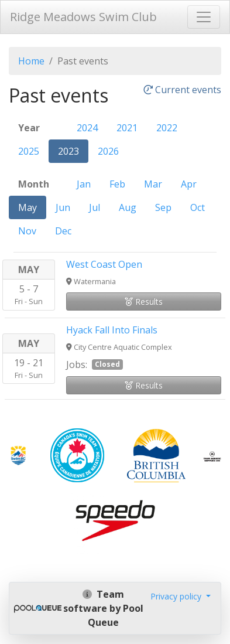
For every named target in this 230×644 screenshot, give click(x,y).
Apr (189, 184)
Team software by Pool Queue (103, 608)
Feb (117, 184)
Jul (95, 207)
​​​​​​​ (18, 454)
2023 (68, 151)
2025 (29, 151)
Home (31, 61)
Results (144, 301)
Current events (182, 90)
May (28, 207)
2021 (127, 128)
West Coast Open (104, 264)
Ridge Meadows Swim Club (83, 17)
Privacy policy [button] (177, 596)
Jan (84, 184)
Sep (163, 207)
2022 (167, 128)
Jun (63, 207)
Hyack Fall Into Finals (112, 330)
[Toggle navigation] (204, 17)
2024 (87, 128)
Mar (153, 184)
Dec (63, 231)
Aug (128, 207)
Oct (198, 207)
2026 (108, 151)
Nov (27, 231)
